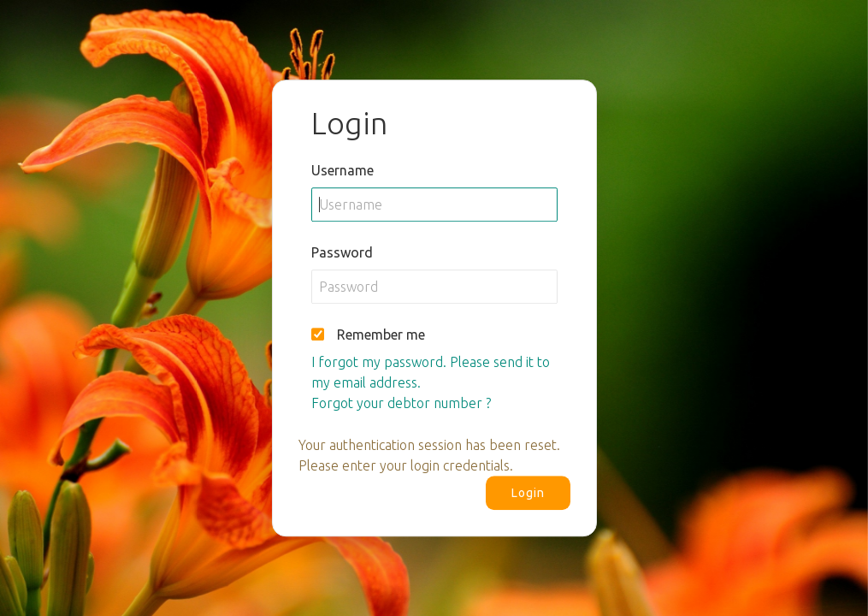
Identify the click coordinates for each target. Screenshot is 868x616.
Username (342, 170)
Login (528, 493)
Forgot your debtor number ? (401, 403)
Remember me (381, 335)
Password (342, 252)
